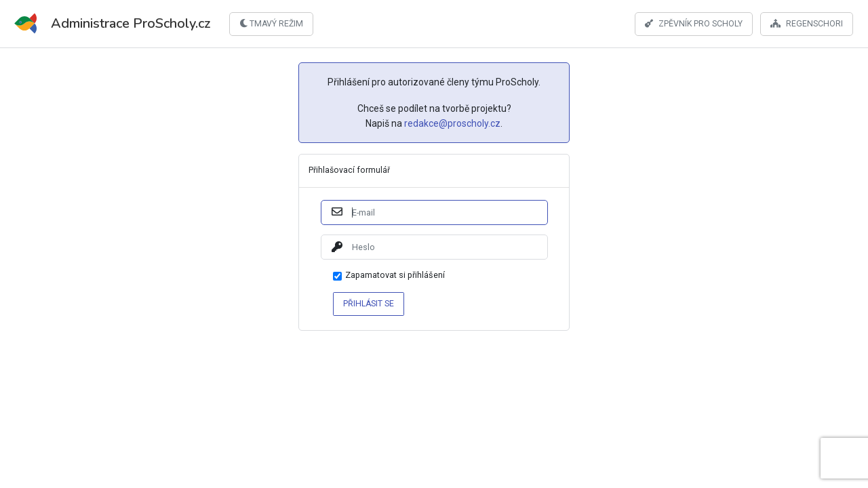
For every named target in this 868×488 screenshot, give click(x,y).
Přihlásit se (369, 303)
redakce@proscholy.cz (452, 123)
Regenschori (807, 23)
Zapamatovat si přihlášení (395, 276)
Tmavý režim (271, 24)
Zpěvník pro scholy (694, 23)
